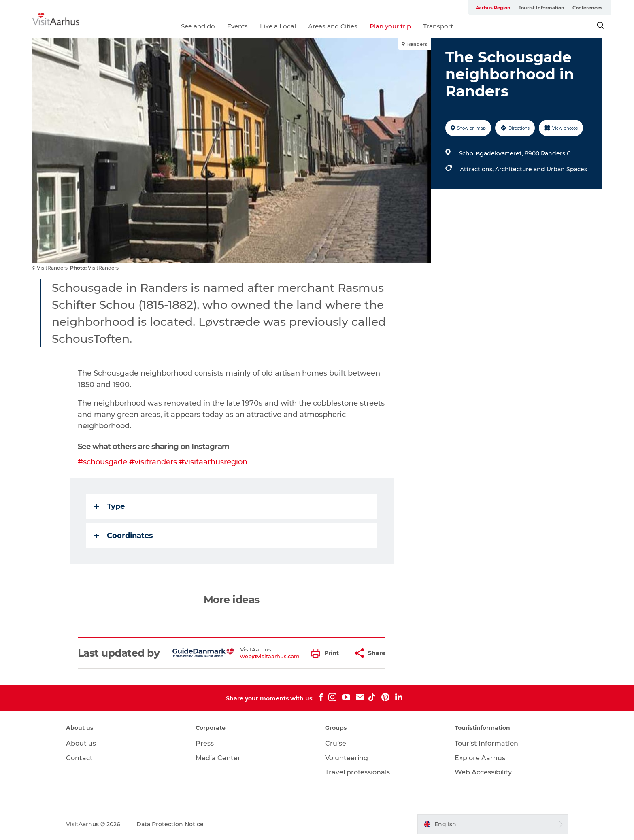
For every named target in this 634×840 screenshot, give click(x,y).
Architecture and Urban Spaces (541, 169)
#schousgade (102, 462)
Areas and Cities (333, 26)
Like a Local (278, 26)
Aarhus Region (493, 8)
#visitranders (153, 462)
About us (81, 743)
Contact (79, 758)
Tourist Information (541, 8)
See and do (198, 26)
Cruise (336, 743)
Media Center (218, 758)
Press (205, 743)
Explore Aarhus (480, 758)
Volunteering (347, 758)
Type (110, 506)
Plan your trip (390, 26)
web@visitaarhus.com (270, 656)
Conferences (587, 8)
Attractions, (478, 169)
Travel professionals (357, 772)
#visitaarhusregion (213, 462)
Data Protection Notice (170, 824)
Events (237, 26)
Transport (438, 26)
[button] (327, 653)
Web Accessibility (483, 772)
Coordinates (124, 536)
